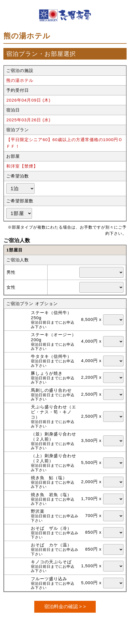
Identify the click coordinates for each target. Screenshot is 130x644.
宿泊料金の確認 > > (65, 606)
